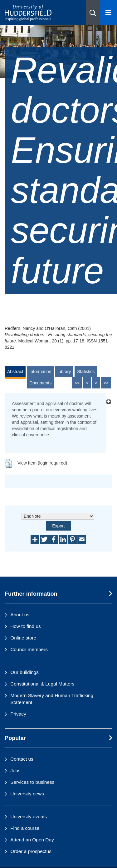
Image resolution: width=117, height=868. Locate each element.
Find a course (25, 828)
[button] (93, 13)
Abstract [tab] (15, 372)
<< (77, 383)
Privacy (18, 714)
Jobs (15, 770)
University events (29, 817)
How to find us (26, 626)
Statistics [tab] (86, 372)
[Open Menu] (108, 13)
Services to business (32, 782)
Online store (23, 638)
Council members (29, 649)
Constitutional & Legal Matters (42, 684)
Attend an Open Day (32, 840)
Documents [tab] (40, 383)
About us (20, 615)
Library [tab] (64, 372)
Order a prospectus (31, 851)
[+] (108, 402)
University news (27, 794)
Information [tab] (40, 372)
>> (106, 383)
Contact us (22, 759)
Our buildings (24, 672)
